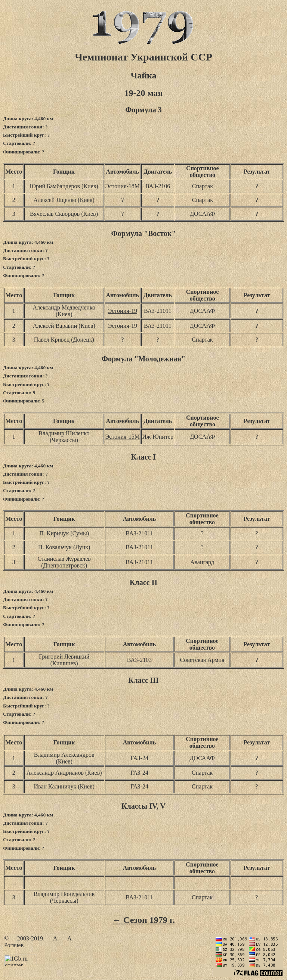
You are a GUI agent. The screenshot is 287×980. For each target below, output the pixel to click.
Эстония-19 (123, 311)
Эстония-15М (123, 437)
